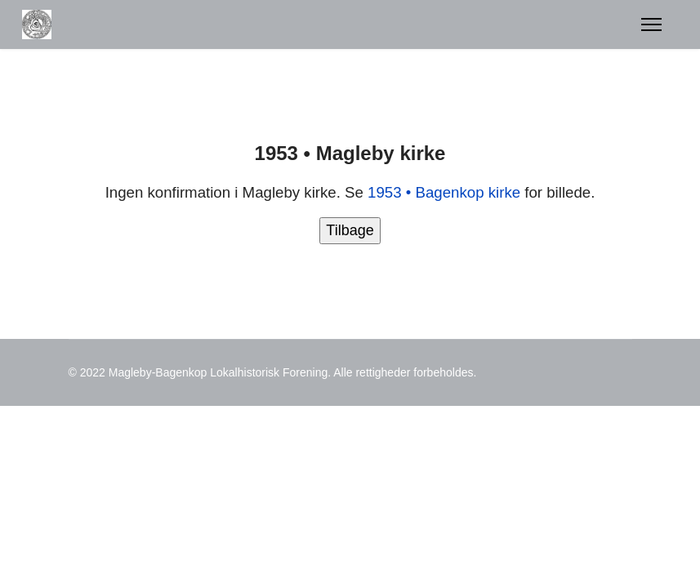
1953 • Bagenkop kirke (444, 192)
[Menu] (651, 24)
